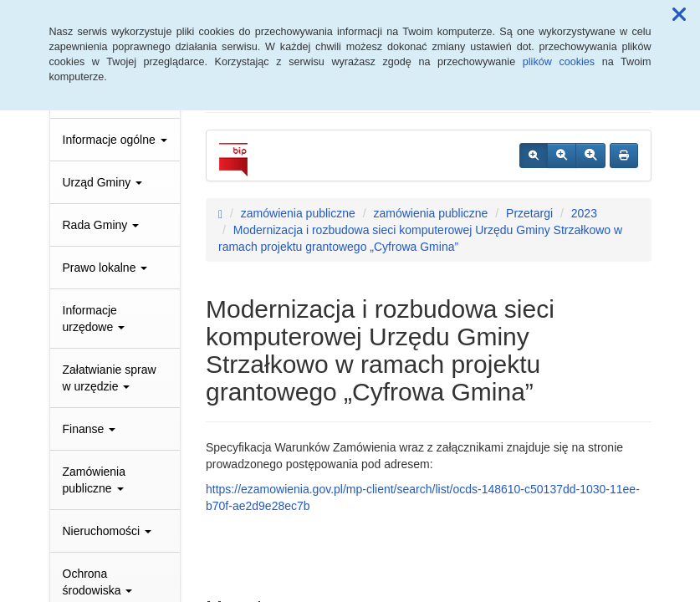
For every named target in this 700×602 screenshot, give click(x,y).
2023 (584, 213)
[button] (679, 15)
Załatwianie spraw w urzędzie (110, 378)
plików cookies (559, 62)
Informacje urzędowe (94, 319)
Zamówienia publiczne (94, 480)
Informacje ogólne (115, 140)
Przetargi (529, 213)
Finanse (89, 429)
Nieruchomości (107, 531)
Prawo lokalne (105, 268)
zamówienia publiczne (298, 213)
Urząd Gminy (103, 182)
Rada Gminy (101, 225)
